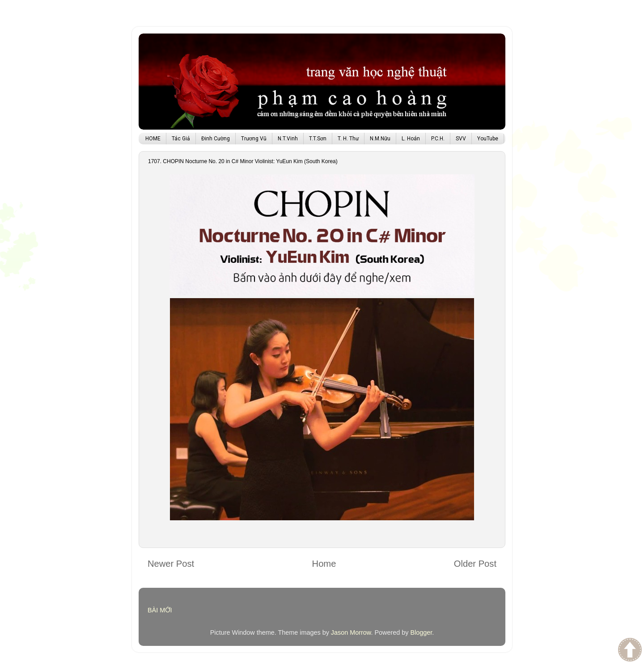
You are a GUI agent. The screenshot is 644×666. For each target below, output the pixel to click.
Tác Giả (181, 139)
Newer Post (171, 564)
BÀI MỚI (160, 610)
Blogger (421, 632)
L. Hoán (411, 139)
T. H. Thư (348, 139)
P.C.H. (438, 139)
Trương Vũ (254, 139)
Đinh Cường (216, 139)
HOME (153, 139)
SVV (461, 139)
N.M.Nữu (380, 139)
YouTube (488, 139)
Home (324, 564)
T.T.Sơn (318, 139)
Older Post (475, 564)
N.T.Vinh (288, 139)
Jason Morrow (351, 632)
